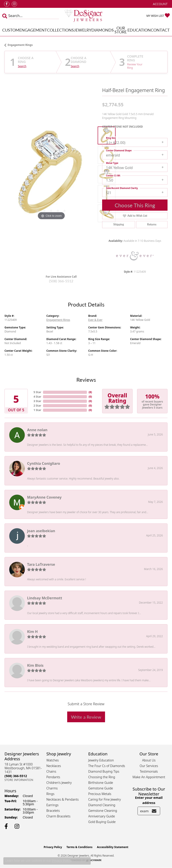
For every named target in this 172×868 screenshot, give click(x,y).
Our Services (149, 766)
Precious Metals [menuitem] (100, 794)
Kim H (32, 632)
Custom (11, 30)
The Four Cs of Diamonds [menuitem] (107, 766)
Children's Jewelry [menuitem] (59, 783)
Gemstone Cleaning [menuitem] (103, 811)
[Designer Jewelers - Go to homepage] (86, 16)
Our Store (121, 30)
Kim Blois (35, 665)
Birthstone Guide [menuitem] (101, 783)
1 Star (37, 410)
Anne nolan (37, 430)
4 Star (37, 397)
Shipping (119, 224)
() (90, 392)
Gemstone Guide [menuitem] (101, 788)
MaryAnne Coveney (44, 497)
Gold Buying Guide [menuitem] (102, 822)
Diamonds (103, 30)
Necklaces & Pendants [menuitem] (62, 799)
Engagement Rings (20, 45)
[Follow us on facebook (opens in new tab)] (7, 4)
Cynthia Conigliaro (44, 463)
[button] (160, 4)
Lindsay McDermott (45, 598)
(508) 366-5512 (61, 281)
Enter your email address (149, 800)
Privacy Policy (53, 847)
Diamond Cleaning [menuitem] (102, 805)
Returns (152, 224)
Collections (60, 30)
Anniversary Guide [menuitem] (102, 816)
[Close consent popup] (87, 861)
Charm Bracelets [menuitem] (58, 816)
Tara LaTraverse (41, 564)
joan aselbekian (41, 531)
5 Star (37, 392)
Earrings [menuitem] (52, 805)
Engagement (33, 30)
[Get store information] (19, 780)
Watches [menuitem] (53, 760)
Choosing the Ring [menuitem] (102, 777)
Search (22, 66)
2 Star (37, 406)
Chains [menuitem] (51, 771)
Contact (160, 30)
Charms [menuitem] (52, 788)
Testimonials (149, 771)
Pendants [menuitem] (53, 777)
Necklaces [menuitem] (54, 766)
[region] (51, 174)
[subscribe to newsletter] (154, 811)
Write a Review (86, 717)
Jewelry (83, 30)
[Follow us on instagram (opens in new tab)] (14, 4)
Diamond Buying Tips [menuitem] (104, 771)
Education (139, 30)
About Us (149, 760)
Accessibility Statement (113, 847)
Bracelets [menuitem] (53, 811)
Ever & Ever (95, 320)
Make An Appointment (149, 777)
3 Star (37, 401)
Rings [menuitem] (50, 794)
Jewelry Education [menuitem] (101, 760)
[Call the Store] (16, 776)
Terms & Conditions (80, 847)
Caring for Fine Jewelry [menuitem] (104, 799)
